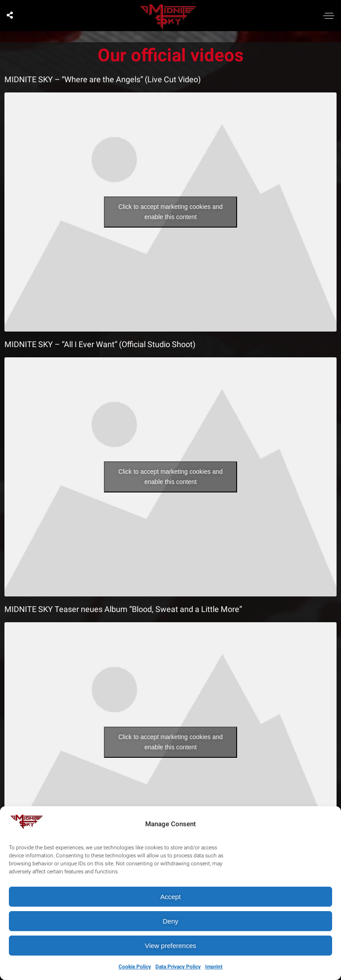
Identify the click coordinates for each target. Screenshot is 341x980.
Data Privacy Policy (178, 967)
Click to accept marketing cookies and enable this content (171, 212)
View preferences (170, 946)
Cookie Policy (135, 967)
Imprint (214, 967)
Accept (170, 897)
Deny (170, 921)
